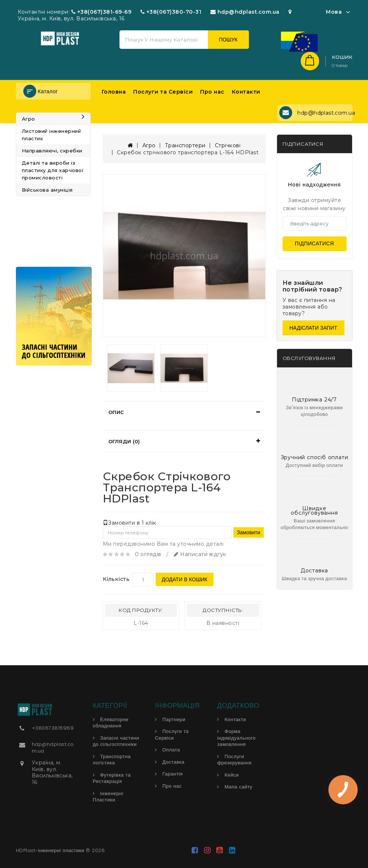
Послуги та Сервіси (163, 92)
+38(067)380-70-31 (174, 12)
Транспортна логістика (112, 760)
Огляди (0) (124, 441)
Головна (114, 92)
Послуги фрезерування (234, 760)
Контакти (246, 92)
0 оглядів (148, 554)
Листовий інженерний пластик (52, 135)
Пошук (228, 40)
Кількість (116, 579)
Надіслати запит (313, 328)
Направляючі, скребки (52, 151)
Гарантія (173, 774)
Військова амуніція (47, 190)
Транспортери (185, 145)
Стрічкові (228, 145)
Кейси (232, 775)
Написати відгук (200, 554)
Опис (116, 412)
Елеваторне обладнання (111, 723)
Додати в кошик (185, 579)
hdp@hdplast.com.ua (249, 12)
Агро (53, 118)
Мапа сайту (238, 787)
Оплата (171, 750)
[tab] (184, 412)
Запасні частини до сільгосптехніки (116, 741)
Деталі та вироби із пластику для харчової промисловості (53, 170)
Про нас (212, 92)
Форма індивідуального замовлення (236, 738)
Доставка (173, 762)
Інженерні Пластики (108, 797)
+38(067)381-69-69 (104, 12)
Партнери (174, 719)
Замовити (248, 532)
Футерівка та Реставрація (112, 778)
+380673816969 (53, 728)
